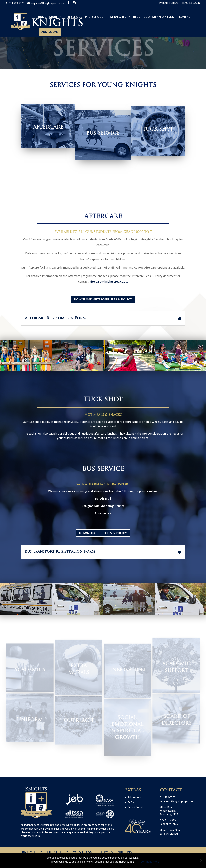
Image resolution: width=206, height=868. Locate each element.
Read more (152, 862)
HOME (42, 17)
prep (63, 825)
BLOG (137, 17)
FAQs (131, 802)
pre (52, 825)
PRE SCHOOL (74, 17)
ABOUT (54, 17)
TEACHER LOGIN (191, 3)
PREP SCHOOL (94, 17)
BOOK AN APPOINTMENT (160, 17)
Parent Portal (135, 807)
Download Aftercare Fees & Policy (103, 299)
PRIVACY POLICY (31, 852)
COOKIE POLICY (58, 852)
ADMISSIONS (50, 32)
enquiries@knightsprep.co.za (177, 801)
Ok (142, 862)
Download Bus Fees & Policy (103, 533)
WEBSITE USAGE (84, 852)
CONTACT (185, 17)
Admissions (135, 797)
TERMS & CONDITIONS (116, 852)
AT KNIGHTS (118, 17)
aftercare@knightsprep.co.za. (109, 282)
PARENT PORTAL (169, 3)
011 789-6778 (167, 797)
